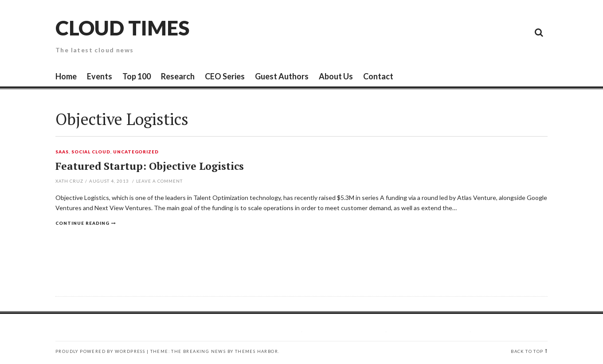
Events (100, 76)
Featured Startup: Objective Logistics (150, 166)
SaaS (62, 152)
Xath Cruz (69, 181)
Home (66, 76)
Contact (378, 76)
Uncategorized (136, 152)
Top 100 (137, 76)
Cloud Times (122, 28)
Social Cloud (91, 152)
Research (178, 76)
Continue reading (82, 223)
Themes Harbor (256, 351)
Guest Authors (282, 76)
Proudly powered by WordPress (100, 351)
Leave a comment (160, 181)
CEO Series (225, 76)
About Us (336, 76)
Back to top (527, 351)
